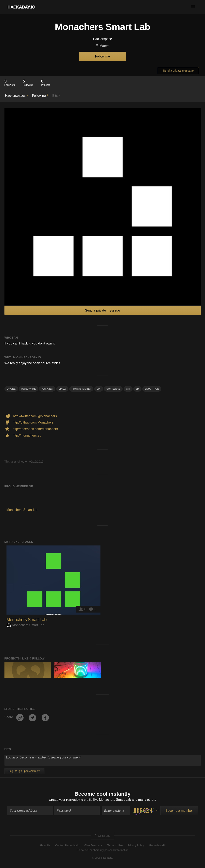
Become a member (179, 811)
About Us (45, 846)
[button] (193, 7)
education (152, 389)
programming (81, 389)
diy (99, 389)
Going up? (102, 836)
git (128, 389)
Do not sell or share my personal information (102, 850)
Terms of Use (115, 846)
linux (62, 389)
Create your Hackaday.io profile (71, 800)
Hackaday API (157, 846)
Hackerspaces (17, 95)
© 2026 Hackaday (102, 858)
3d (137, 389)
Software (113, 389)
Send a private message (178, 71)
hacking (47, 389)
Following (40, 95)
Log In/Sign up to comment (24, 771)
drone (11, 389)
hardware (29, 389)
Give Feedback (93, 846)
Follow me (103, 56)
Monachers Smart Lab (26, 620)
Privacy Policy (136, 846)
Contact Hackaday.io (67, 846)
